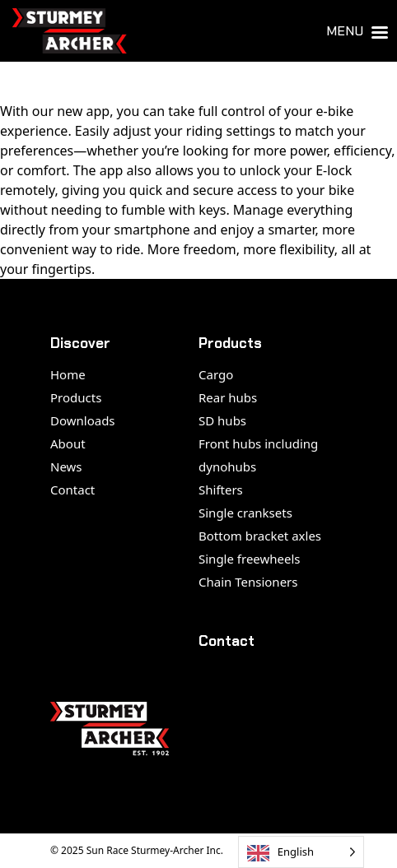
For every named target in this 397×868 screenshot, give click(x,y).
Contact (72, 490)
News (66, 466)
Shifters (221, 490)
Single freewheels (250, 559)
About (68, 443)
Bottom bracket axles (260, 536)
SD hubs (222, 420)
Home (68, 374)
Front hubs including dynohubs (258, 455)
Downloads (83, 420)
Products (76, 397)
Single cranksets (245, 513)
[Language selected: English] (301, 852)
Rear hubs (228, 397)
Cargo (216, 374)
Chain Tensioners (248, 582)
